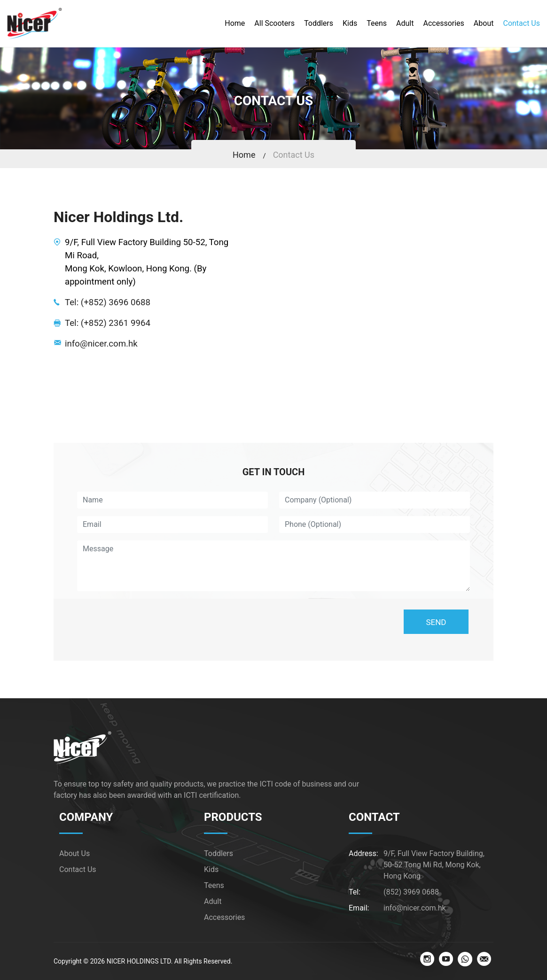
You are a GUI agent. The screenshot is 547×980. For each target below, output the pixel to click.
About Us (74, 853)
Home (244, 155)
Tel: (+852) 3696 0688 (108, 302)
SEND (436, 622)
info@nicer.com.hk (101, 344)
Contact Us (294, 155)
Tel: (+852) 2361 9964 (108, 323)
